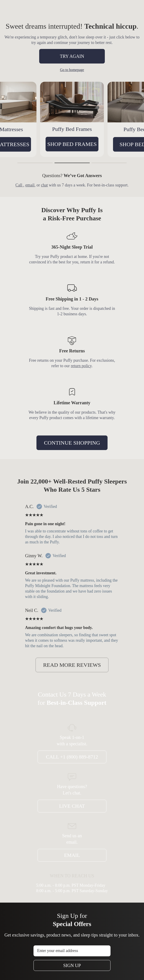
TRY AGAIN (72, 56)
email (30, 185)
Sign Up (72, 965)
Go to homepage (72, 70)
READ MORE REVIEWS (72, 665)
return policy (81, 366)
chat (44, 185)
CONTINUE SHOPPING (72, 443)
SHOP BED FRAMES (103, 144)
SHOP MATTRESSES (35, 144)
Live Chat (72, 806)
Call (19, 185)
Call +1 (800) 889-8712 (72, 757)
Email (72, 855)
